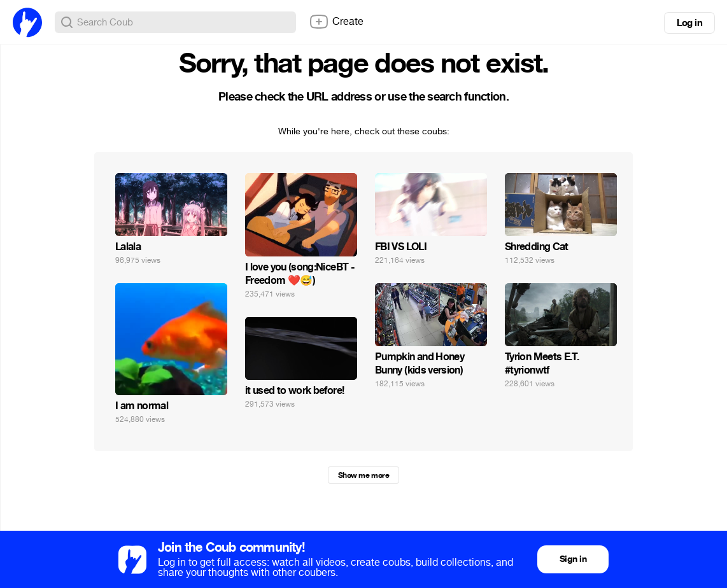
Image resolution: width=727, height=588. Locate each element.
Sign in (573, 559)
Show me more (363, 475)
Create (336, 22)
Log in (689, 23)
